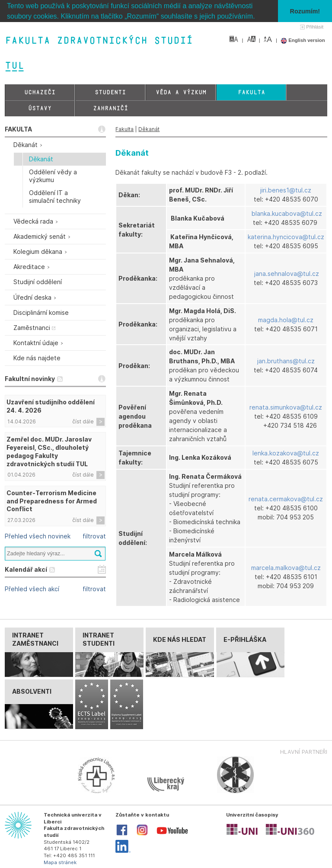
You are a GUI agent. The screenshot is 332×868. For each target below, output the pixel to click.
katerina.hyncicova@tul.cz (286, 237)
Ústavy (40, 108)
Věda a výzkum (181, 92)
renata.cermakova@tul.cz (286, 499)
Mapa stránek (60, 862)
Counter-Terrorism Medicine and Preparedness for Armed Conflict (52, 501)
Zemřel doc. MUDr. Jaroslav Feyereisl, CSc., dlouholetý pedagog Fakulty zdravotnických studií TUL (49, 452)
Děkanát (149, 129)
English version (303, 40)
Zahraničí (110, 108)
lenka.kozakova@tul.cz (286, 453)
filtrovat (94, 536)
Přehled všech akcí (32, 589)
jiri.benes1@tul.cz (286, 190)
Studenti (110, 92)
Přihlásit (315, 27)
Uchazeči (40, 92)
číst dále (83, 421)
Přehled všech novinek (38, 536)
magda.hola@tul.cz (286, 319)
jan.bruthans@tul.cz (286, 361)
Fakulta (251, 92)
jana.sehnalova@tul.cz (287, 274)
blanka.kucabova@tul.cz (287, 213)
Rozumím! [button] (305, 11)
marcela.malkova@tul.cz (286, 568)
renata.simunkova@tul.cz (286, 407)
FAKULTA (18, 129)
